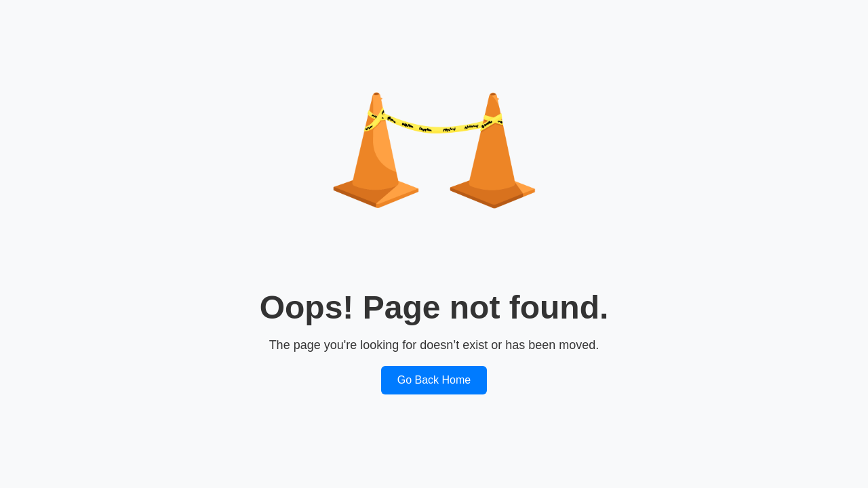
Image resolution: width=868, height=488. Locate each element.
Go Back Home (434, 380)
